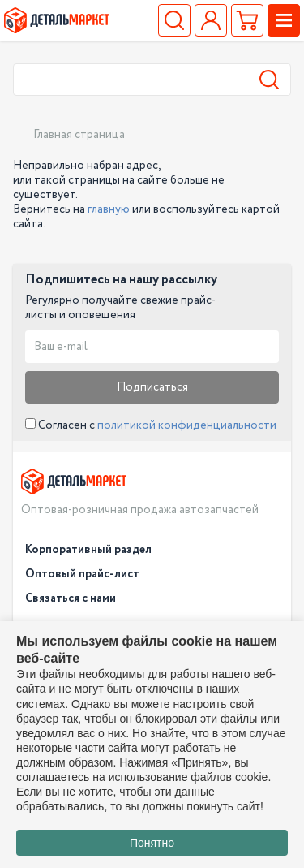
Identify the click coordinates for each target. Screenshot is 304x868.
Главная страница (79, 135)
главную (109, 209)
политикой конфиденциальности (187, 425)
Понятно (152, 843)
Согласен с (151, 425)
